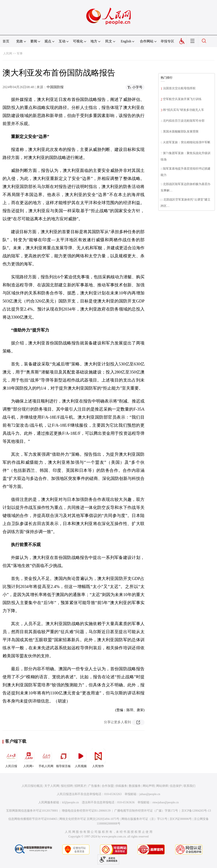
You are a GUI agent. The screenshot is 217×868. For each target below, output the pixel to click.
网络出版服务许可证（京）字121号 (144, 819)
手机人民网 (46, 758)
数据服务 (135, 786)
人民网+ (29, 758)
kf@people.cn (70, 802)
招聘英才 (80, 786)
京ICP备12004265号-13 (196, 811)
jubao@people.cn (150, 794)
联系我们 (189, 786)
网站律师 (162, 786)
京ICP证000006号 (181, 819)
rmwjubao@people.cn (166, 802)
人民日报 (11, 758)
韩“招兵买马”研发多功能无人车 (184, 110)
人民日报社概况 (32, 786)
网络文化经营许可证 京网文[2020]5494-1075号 (89, 819)
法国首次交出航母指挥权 (179, 88)
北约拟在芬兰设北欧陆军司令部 (184, 121)
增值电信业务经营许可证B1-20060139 (86, 811)
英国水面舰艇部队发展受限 (181, 132)
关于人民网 (52, 786)
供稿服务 (121, 786)
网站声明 (149, 786)
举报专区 (167, 41)
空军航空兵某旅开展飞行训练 (182, 99)
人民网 (8, 54)
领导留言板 (63, 758)
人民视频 (81, 758)
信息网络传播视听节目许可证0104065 (33, 819)
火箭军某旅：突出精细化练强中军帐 (187, 142)
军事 (20, 54)
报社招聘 (67, 786)
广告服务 (94, 786)
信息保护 (176, 786)
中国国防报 (55, 87)
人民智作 (98, 758)
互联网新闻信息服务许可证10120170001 (32, 811)
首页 (6, 41)
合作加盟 (108, 786)
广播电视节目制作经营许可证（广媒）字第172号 (146, 811)
